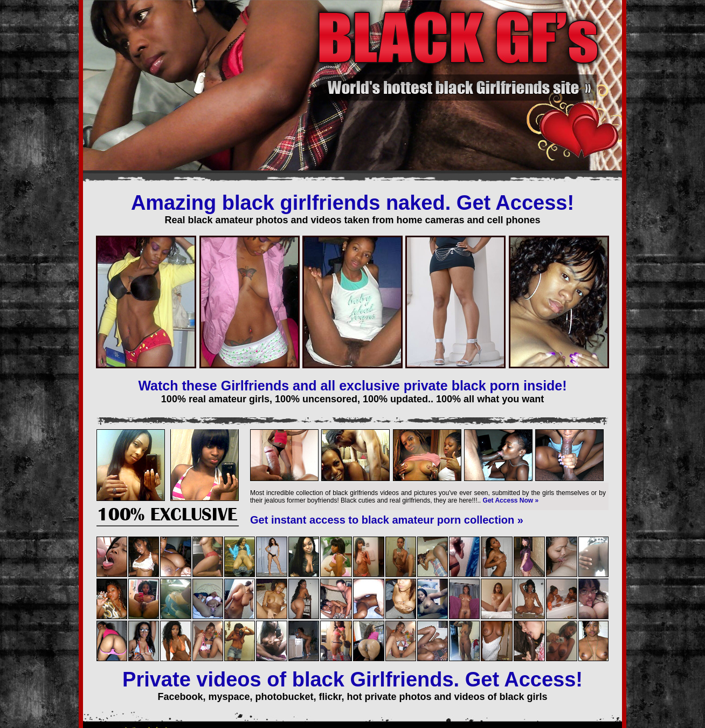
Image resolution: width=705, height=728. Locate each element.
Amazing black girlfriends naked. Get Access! (353, 203)
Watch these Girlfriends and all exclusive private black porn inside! (352, 386)
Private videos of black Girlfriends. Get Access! (353, 679)
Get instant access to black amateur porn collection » (387, 520)
